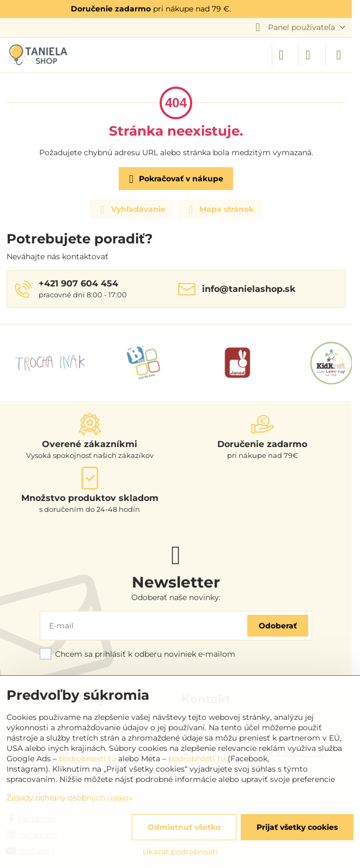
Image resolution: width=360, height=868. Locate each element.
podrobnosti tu (87, 759)
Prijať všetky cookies (297, 827)
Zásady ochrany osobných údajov (70, 798)
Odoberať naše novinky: (176, 597)
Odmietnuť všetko (184, 827)
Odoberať (278, 626)
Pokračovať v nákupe (174, 179)
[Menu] (339, 55)
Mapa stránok (219, 210)
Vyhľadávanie (131, 210)
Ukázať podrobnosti (180, 852)
